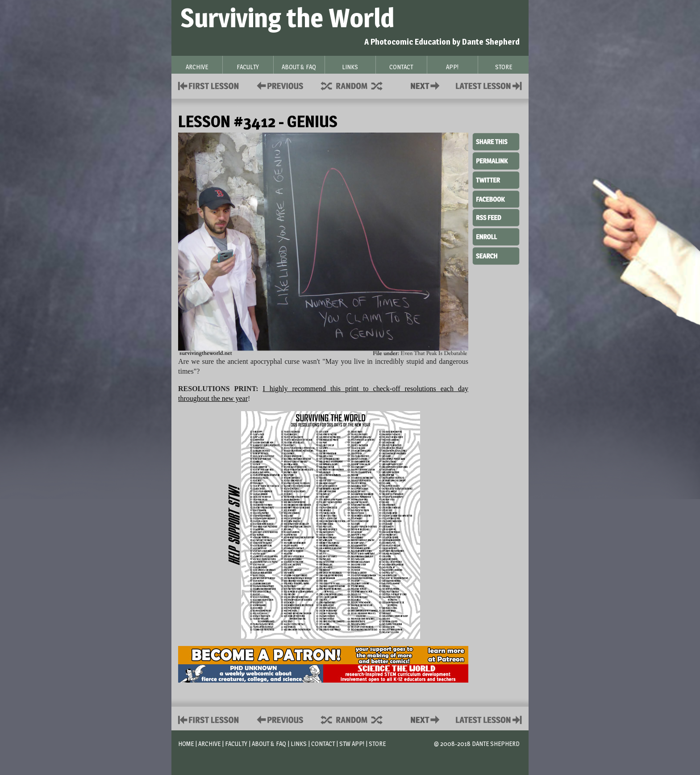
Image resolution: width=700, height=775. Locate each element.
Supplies (358, 85)
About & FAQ (269, 744)
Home (186, 744)
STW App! (352, 744)
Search (496, 255)
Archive (209, 744)
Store (377, 744)
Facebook (496, 198)
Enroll (496, 236)
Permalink (496, 161)
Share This (496, 142)
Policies (278, 85)
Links (299, 744)
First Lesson (209, 85)
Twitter (496, 179)
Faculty (236, 744)
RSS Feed (496, 217)
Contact (427, 85)
